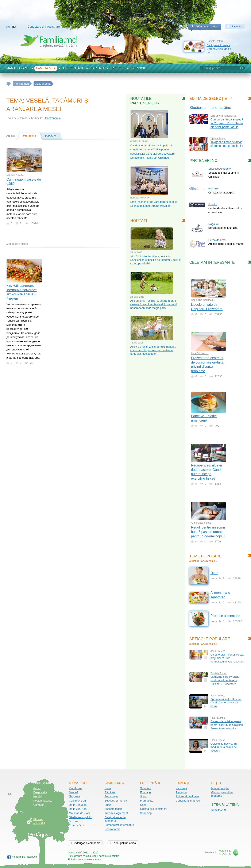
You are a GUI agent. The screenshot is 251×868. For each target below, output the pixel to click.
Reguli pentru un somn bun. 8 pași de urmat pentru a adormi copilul (208, 532)
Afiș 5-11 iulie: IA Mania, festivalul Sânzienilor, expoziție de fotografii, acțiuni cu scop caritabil (155, 260)
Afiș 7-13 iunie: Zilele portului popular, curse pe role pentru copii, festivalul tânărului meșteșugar (153, 350)
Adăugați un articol (207, 26)
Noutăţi (38, 796)
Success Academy (220, 169)
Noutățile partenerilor (145, 101)
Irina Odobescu (200, 353)
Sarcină (74, 792)
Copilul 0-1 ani (78, 801)
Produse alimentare (225, 616)
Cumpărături (77, 825)
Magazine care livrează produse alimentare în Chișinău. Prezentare (225, 680)
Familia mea (46, 68)
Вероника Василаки (203, 300)
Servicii (138, 68)
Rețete (118, 68)
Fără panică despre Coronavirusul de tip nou (219, 49)
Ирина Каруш (218, 138)
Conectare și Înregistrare (44, 27)
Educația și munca (116, 801)
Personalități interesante (119, 825)
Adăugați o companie (87, 843)
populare (51, 136)
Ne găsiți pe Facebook (24, 857)
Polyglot (135, 197)
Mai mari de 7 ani (80, 813)
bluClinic (214, 189)
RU (8, 27)
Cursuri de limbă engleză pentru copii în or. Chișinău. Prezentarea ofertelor (227, 725)
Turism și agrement (116, 813)
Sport (108, 805)
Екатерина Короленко (223, 116)
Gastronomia (53, 118)
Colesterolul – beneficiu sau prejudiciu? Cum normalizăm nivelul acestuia (227, 658)
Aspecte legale (113, 809)
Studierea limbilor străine (210, 108)
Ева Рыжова (218, 718)
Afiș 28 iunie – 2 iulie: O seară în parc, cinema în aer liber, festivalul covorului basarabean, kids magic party (154, 304)
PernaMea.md (217, 240)
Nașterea (75, 796)
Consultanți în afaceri (189, 801)
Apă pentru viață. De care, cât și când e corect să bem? (226, 703)
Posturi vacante (43, 801)
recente (30, 136)
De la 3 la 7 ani (78, 809)
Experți (97, 68)
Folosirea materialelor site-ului (85, 860)
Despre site (40, 792)
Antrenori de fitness (188, 796)
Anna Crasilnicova (201, 523)
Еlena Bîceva (218, 740)
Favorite (237, 26)
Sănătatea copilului (81, 817)
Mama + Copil (17, 68)
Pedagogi (182, 792)
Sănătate (110, 792)
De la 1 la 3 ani (78, 805)
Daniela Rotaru (15, 175)
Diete (214, 573)
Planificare (75, 788)
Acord (37, 788)
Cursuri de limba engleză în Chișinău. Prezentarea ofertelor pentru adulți (227, 123)
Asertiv (134, 141)
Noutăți (139, 221)
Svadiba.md (219, 810)
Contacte (39, 805)
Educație (145, 792)
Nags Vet (214, 224)
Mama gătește (220, 788)
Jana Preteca (218, 651)
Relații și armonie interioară (115, 819)
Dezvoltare (76, 821)
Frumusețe (111, 796)
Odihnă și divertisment (154, 809)
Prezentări (73, 68)
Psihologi (181, 788)
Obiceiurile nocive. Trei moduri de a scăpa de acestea (224, 747)
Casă (108, 788)
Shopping (146, 813)
